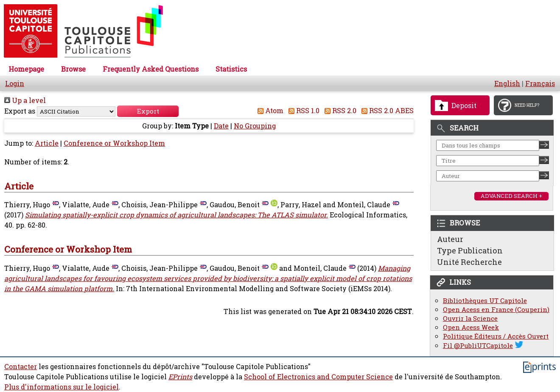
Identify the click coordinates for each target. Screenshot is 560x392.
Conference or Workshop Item (114, 143)
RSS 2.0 (339, 111)
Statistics (231, 69)
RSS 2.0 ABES (386, 111)
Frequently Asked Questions (151, 69)
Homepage (26, 69)
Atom (269, 111)
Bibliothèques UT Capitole (485, 301)
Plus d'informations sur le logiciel (62, 387)
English (507, 83)
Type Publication (470, 250)
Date (221, 126)
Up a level (25, 100)
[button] (148, 111)
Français (540, 83)
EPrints (180, 377)
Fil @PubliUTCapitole (478, 346)
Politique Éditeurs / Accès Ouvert (496, 336)
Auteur (450, 239)
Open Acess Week (471, 327)
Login (15, 83)
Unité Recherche (469, 262)
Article (47, 143)
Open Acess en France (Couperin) (496, 310)
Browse (73, 69)
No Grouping (255, 126)
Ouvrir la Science (470, 318)
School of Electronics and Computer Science (318, 377)
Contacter (21, 367)
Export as (20, 111)
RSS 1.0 (302, 111)
